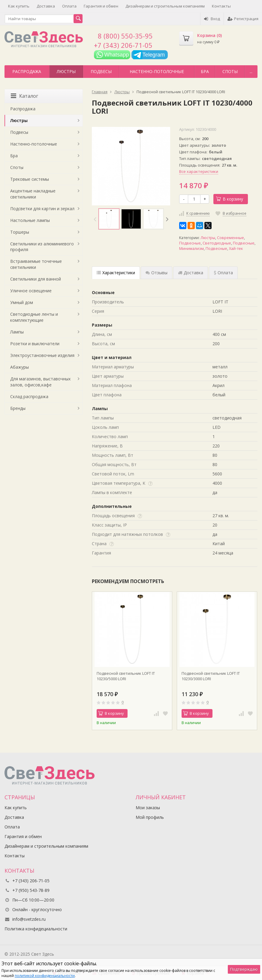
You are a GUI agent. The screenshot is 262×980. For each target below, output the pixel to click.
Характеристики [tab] (116, 273)
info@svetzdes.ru (29, 919)
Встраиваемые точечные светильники (36, 264)
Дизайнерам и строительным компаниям (165, 6)
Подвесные (190, 243)
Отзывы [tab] (157, 273)
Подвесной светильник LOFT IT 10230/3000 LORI (211, 676)
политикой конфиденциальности (45, 976)
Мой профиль (150, 817)
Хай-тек (236, 249)
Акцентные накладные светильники (33, 194)
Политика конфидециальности (36, 929)
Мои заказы (148, 808)
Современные (230, 238)
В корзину (230, 199)
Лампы (17, 332)
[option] (109, 219)
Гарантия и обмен (101, 6)
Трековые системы (30, 179)
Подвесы (101, 71)
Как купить (19, 6)
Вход (212, 19)
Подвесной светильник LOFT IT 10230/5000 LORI (126, 676)
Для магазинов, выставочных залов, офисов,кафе (40, 382)
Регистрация (243, 19)
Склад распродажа (29, 396)
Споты (230, 71)
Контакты (221, 6)
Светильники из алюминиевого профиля (42, 247)
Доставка (46, 6)
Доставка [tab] (191, 273)
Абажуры (20, 367)
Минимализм (191, 249)
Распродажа (27, 71)
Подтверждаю (244, 969)
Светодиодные (217, 243)
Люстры (66, 71)
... (251, 71)
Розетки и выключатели (35, 344)
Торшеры (20, 232)
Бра (205, 71)
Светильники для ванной (36, 279)
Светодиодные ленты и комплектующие (34, 317)
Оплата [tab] (223, 273)
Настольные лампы (30, 220)
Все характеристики (199, 171)
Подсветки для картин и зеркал (42, 209)
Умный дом (22, 302)
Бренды (18, 408)
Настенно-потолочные (157, 71)
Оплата (69, 6)
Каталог (24, 96)
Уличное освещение (31, 291)
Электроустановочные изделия (42, 355)
